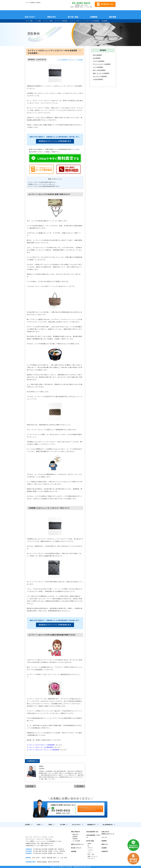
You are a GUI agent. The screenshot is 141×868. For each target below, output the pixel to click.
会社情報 (104, 848)
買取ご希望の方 (76, 832)
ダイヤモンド (91, 859)
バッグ (89, 852)
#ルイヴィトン (72, 60)
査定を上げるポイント (77, 844)
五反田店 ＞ (29, 825)
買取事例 (104, 841)
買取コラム (105, 844)
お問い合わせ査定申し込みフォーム (108, 833)
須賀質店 (35, 833)
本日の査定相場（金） (93, 832)
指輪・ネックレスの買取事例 (101, 73)
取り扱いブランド (76, 848)
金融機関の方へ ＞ (93, 825)
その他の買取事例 (98, 79)
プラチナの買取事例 (99, 61)
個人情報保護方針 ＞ (109, 825)
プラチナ (90, 848)
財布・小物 (91, 854)
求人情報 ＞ (64, 825)
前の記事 (30, 786)
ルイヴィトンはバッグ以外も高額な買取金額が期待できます (44, 186)
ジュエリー (91, 850)
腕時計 (89, 844)
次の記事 (80, 786)
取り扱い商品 (90, 841)
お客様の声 (105, 851)
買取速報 (74, 851)
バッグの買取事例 (98, 67)
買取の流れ (52, 17)
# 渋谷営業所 (80, 60)
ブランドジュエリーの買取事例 (102, 64)
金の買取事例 (97, 58)
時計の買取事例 (97, 55)
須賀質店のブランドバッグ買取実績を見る (55, 141)
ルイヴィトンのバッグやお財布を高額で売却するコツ (42, 182)
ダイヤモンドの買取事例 (100, 76)
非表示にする (57, 179)
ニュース (104, 837)
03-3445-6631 (81, 3)
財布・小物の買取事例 (99, 70)
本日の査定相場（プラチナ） (93, 836)
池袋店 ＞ (52, 825)
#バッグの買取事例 (62, 60)
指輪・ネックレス (93, 856)
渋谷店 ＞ (40, 825)
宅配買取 (75, 839)
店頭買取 (75, 837)
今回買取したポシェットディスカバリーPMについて (42, 184)
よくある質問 (76, 841)
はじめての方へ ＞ (78, 825)
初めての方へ (30, 17)
